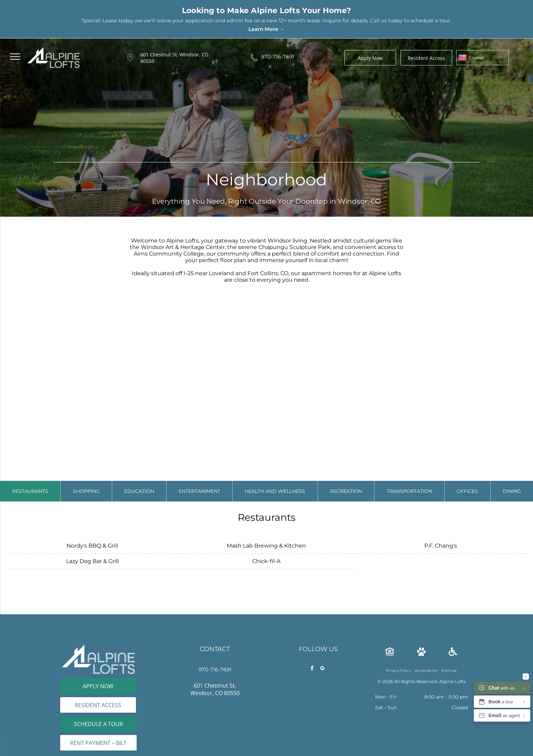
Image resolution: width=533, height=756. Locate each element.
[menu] (15, 57)
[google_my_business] (323, 669)
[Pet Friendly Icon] (421, 654)
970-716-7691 (278, 57)
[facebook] (312, 669)
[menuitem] (399, 671)
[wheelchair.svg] (453, 654)
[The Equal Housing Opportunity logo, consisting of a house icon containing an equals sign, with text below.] (390, 654)
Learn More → (266, 29)
